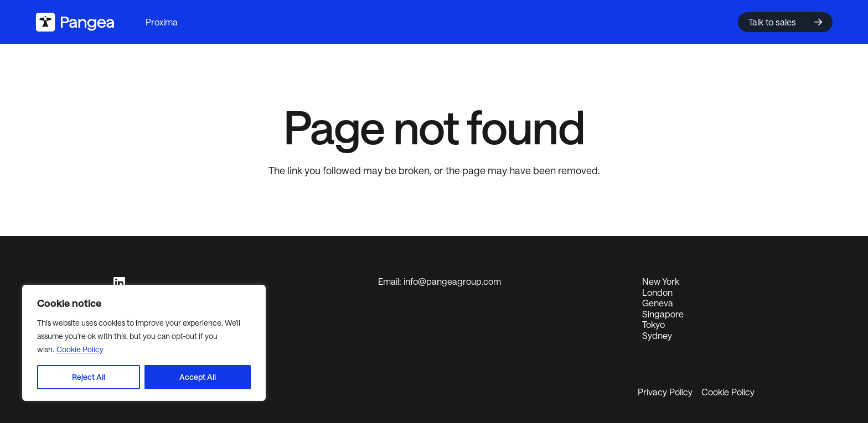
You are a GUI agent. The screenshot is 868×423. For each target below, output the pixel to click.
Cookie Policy (80, 349)
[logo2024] (75, 22)
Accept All (198, 377)
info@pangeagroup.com (452, 281)
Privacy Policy (665, 392)
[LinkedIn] (119, 283)
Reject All (89, 377)
